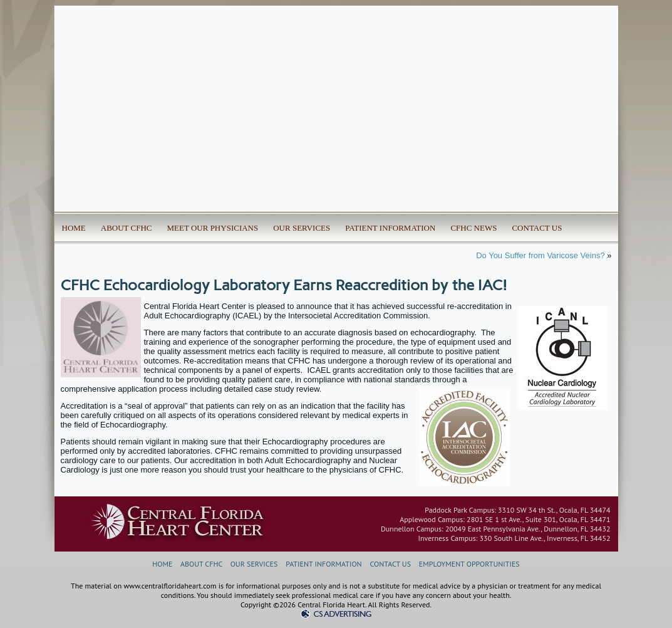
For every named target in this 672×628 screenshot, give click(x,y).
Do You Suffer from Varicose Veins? (540, 255)
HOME (74, 228)
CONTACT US (537, 228)
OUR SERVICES (302, 228)
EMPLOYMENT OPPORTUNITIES (469, 564)
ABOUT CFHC (127, 228)
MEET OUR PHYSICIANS (213, 228)
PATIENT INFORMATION (390, 228)
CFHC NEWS (473, 228)
